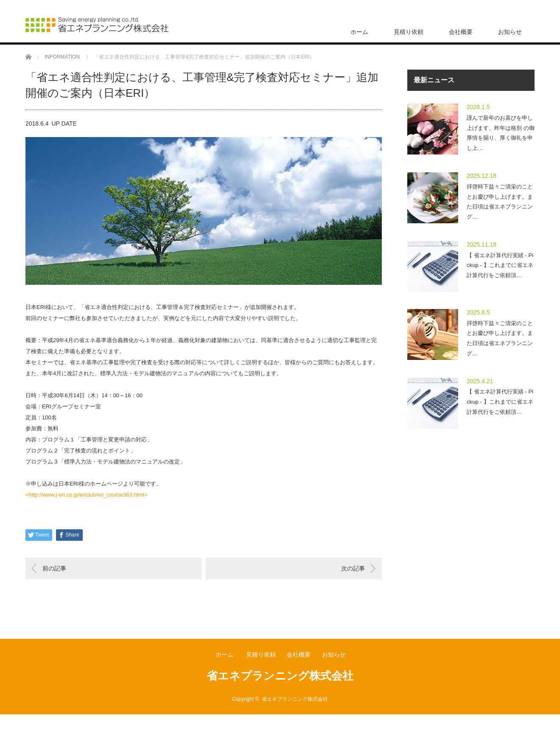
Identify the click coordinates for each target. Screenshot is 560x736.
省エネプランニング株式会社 (280, 676)
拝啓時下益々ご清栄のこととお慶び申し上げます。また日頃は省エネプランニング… (500, 202)
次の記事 (353, 568)
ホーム (359, 32)
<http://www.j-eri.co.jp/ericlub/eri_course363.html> (87, 495)
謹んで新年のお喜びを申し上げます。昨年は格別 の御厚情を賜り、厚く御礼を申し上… (501, 133)
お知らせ (510, 32)
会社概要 (461, 32)
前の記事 (54, 568)
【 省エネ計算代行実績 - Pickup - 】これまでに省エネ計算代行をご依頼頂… (500, 265)
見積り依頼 (409, 32)
